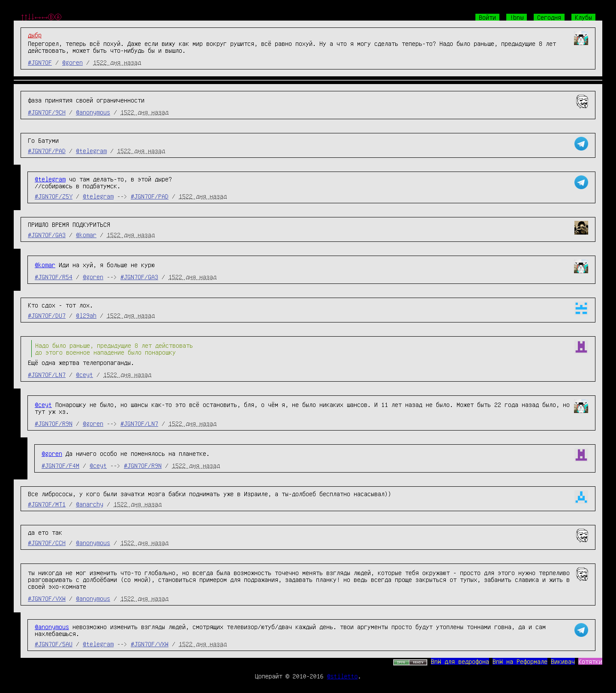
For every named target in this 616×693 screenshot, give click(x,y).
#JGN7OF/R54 (54, 277)
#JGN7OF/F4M (60, 465)
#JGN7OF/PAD (47, 151)
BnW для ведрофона (460, 661)
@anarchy (90, 504)
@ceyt (84, 374)
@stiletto (343, 676)
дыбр (35, 35)
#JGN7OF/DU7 (47, 315)
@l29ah (86, 315)
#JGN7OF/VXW (47, 598)
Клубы (583, 17)
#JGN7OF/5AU (54, 644)
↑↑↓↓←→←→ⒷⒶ (41, 17)
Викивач (563, 661)
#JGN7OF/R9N (54, 423)
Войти (487, 17)
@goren (72, 62)
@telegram (91, 151)
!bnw (517, 17)
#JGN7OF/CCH (47, 542)
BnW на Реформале (520, 661)
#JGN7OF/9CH (47, 112)
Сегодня (549, 17)
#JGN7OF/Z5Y (54, 196)
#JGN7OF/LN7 (47, 374)
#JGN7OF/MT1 (47, 504)
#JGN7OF (40, 62)
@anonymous (93, 112)
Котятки (590, 661)
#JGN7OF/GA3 (47, 235)
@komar (86, 235)
